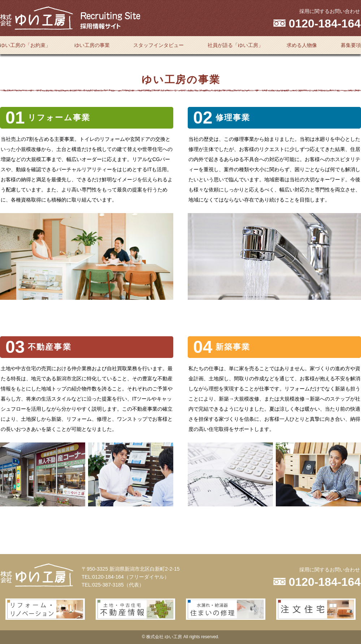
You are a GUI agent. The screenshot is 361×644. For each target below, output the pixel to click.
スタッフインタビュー (158, 45)
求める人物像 (302, 45)
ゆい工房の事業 (92, 45)
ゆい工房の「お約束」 (25, 45)
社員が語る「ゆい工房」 (235, 45)
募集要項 (351, 45)
